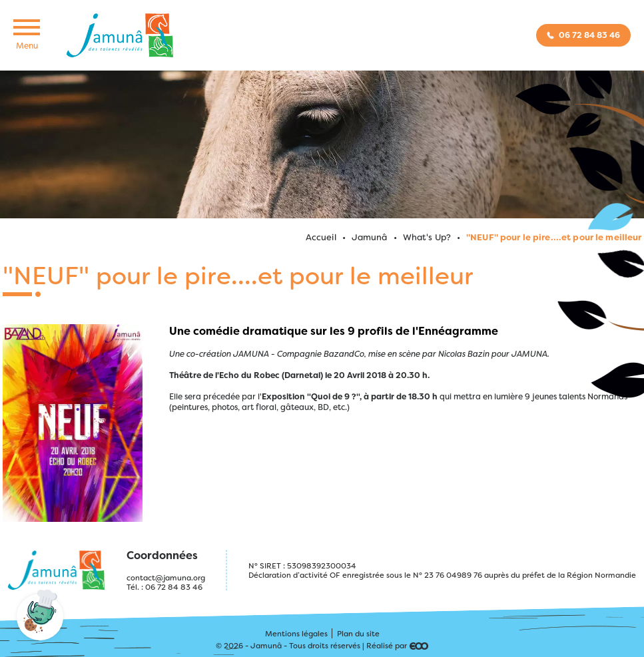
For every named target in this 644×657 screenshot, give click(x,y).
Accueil (321, 237)
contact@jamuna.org (166, 578)
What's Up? (427, 237)
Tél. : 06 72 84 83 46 (164, 587)
